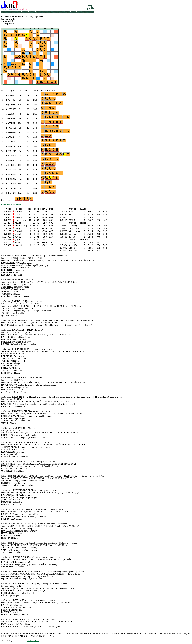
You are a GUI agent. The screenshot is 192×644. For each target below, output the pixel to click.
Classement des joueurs (61, 12)
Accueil (19, 12)
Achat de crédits (73, 12)
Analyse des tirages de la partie (11, 204)
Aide (24, 12)
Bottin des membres (47, 12)
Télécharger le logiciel (33, 12)
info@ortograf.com (33, 641)
